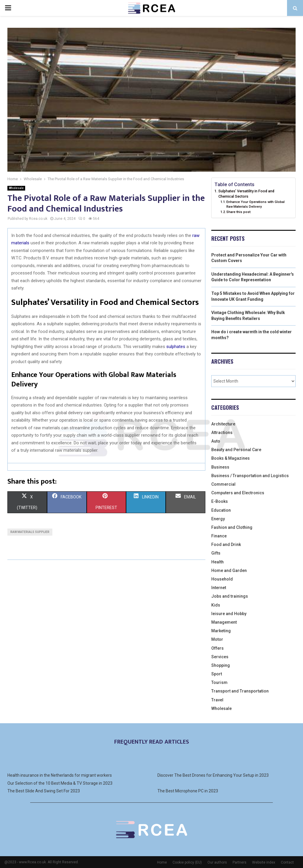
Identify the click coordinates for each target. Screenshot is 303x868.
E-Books (220, 501)
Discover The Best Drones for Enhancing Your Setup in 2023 (213, 775)
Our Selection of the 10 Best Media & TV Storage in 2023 (60, 783)
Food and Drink (226, 544)
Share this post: (239, 212)
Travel (217, 700)
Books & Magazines (231, 458)
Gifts (216, 553)
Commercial (223, 484)
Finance (219, 536)
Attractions (222, 433)
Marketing (221, 631)
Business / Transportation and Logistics (250, 476)
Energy (218, 519)
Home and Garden (229, 570)
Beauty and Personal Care (236, 450)
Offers (217, 648)
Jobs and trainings (230, 596)
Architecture (223, 424)
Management (224, 622)
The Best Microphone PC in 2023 (188, 791)
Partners (240, 862)
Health (217, 562)
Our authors (217, 862)
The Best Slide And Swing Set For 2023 (44, 791)
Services (220, 657)
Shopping (221, 665)
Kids (216, 605)
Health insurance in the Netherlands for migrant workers (60, 775)
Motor (217, 639)
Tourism (219, 682)
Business (220, 467)
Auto (216, 441)
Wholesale (16, 188)
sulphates (176, 347)
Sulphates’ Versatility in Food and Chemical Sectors (246, 194)
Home (162, 862)
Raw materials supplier (30, 532)
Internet (219, 588)
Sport (217, 674)
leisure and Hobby (229, 614)
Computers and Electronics (238, 493)
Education (221, 510)
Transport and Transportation (240, 691)
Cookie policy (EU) (187, 862)
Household (222, 579)
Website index (264, 862)
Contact (287, 862)
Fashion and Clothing (232, 527)
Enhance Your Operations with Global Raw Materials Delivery (256, 204)
